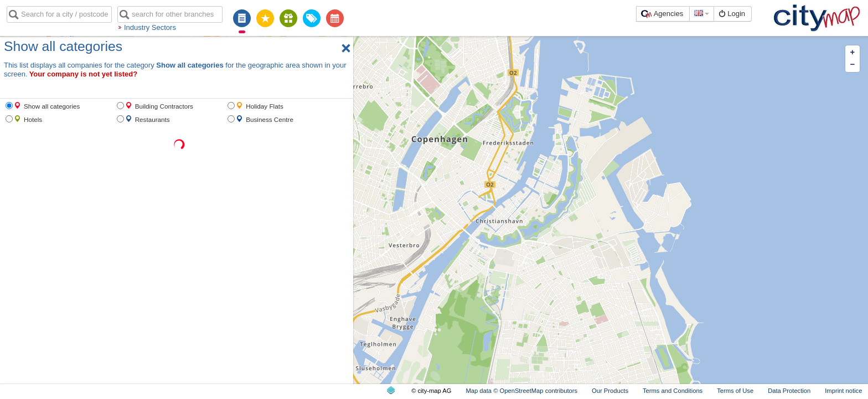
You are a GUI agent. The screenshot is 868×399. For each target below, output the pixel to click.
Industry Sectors (150, 27)
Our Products (610, 391)
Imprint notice (843, 391)
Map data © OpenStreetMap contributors (521, 391)
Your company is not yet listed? (84, 74)
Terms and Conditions (673, 391)
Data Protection (789, 391)
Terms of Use (735, 391)
